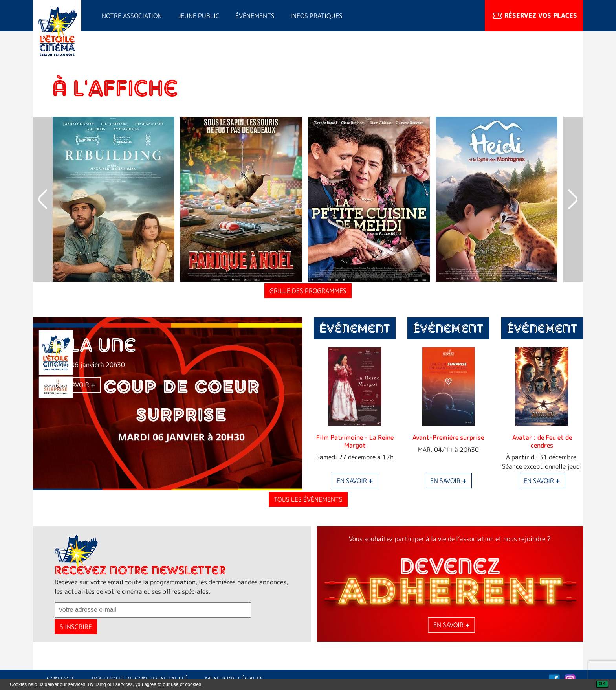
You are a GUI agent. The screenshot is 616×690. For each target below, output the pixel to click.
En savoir (77, 385)
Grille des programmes (308, 291)
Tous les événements (308, 499)
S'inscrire (76, 627)
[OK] (602, 684)
